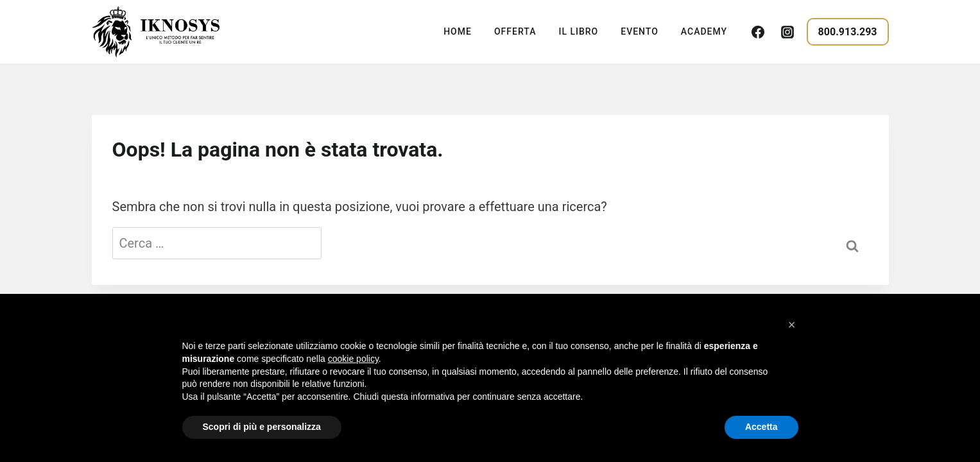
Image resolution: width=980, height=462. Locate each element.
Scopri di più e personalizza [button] (262, 427)
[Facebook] (758, 32)
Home (458, 31)
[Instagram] (787, 32)
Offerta (515, 31)
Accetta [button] (761, 427)
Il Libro (578, 31)
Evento (640, 31)
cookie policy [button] (353, 359)
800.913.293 (848, 32)
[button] (792, 325)
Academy (704, 31)
